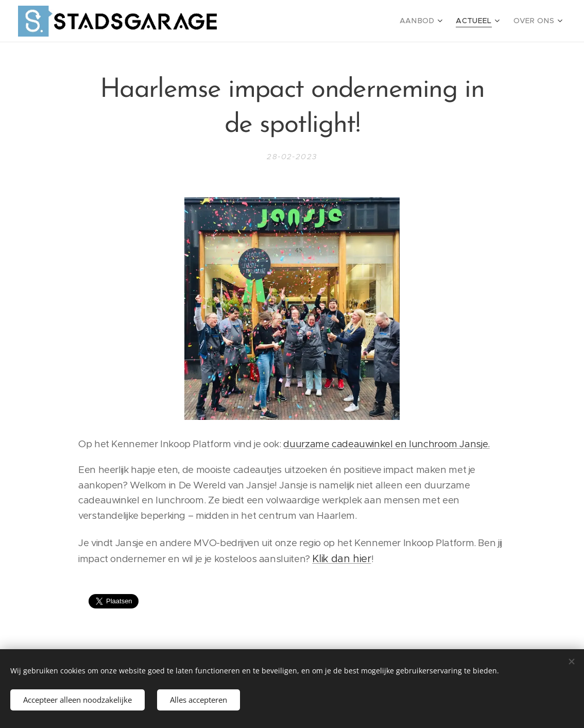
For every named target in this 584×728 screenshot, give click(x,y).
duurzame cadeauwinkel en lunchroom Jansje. (386, 444)
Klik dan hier (341, 559)
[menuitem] (431, 21)
